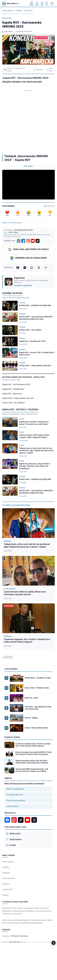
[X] (34, 820)
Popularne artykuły (12, 737)
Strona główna (8, 11)
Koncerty (6, 884)
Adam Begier (8, 31)
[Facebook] (23, 241)
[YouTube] (33, 241)
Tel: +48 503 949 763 (14, 942)
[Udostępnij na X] (39, 268)
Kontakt (11, 845)
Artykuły (6, 867)
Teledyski (19, 11)
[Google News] (18, 241)
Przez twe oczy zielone (16, 800)
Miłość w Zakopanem (15, 789)
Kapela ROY (8, 657)
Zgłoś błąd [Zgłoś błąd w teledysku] (50, 70)
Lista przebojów (11, 669)
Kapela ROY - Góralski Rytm (13, 389)
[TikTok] (38, 241)
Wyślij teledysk (14, 839)
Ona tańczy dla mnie (15, 795)
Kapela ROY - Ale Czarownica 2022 (16, 384)
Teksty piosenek (9, 878)
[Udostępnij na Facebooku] (18, 268)
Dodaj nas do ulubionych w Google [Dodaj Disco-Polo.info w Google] (14, 70)
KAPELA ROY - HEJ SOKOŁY (14, 403)
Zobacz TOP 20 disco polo (12, 223)
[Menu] (52, 4)
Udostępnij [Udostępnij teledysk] (38, 70)
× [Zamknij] (53, 943)
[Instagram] (28, 241)
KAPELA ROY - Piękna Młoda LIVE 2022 (18, 398)
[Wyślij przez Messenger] (25, 268)
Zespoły (5, 895)
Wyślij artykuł (13, 834)
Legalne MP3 (8, 889)
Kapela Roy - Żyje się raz (12, 394)
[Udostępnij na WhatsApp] (32, 268)
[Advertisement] (28, 121)
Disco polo (28, 11)
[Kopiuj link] (46, 268)
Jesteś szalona (13, 806)
